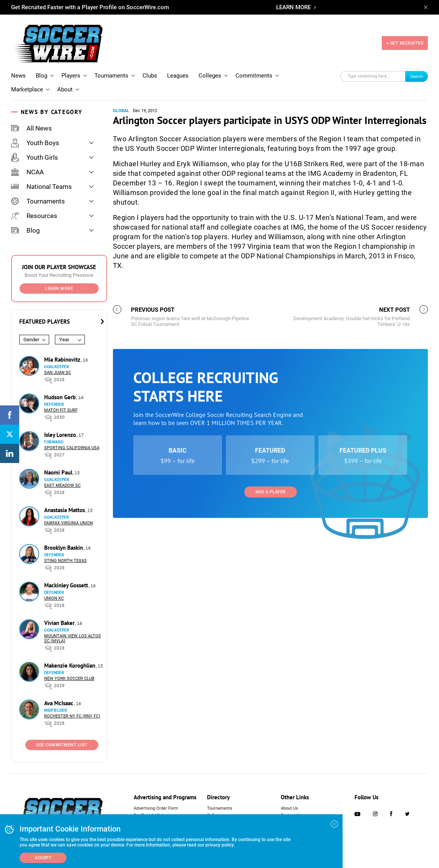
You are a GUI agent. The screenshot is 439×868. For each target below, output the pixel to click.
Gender (31, 340)
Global (121, 111)
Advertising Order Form (156, 808)
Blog (41, 76)
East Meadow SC (62, 485)
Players (71, 76)
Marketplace (27, 89)
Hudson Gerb (61, 397)
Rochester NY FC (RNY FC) (72, 716)
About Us (289, 808)
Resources (34, 216)
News (18, 76)
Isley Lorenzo (61, 435)
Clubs (150, 76)
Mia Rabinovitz (63, 360)
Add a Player (271, 492)
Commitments (254, 76)
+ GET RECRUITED (405, 43)
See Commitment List (62, 745)
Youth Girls (35, 157)
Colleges (210, 76)
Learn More (59, 289)
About (65, 89)
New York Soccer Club (69, 679)
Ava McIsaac (60, 703)
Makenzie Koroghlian (70, 665)
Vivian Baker (60, 623)
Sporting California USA (72, 448)
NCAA (27, 172)
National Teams (41, 187)
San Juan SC (58, 373)
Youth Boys (35, 143)
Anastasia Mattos (65, 510)
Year (64, 340)
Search (417, 76)
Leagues (178, 76)
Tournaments (111, 76)
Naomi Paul (59, 472)
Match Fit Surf (61, 410)
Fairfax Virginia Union (69, 523)
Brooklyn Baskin (64, 548)
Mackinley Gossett (67, 585)
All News (31, 128)
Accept (43, 858)
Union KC (54, 598)
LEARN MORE (293, 7)
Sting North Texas (65, 561)
